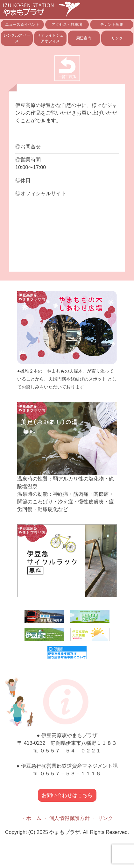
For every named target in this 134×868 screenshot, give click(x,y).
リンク (117, 38)
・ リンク (102, 818)
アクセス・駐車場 (67, 25)
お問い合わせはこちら (67, 795)
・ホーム (31, 818)
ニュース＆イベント (22, 25)
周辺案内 (84, 38)
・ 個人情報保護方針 (66, 818)
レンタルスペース (17, 38)
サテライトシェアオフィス (50, 38)
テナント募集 (112, 25)
